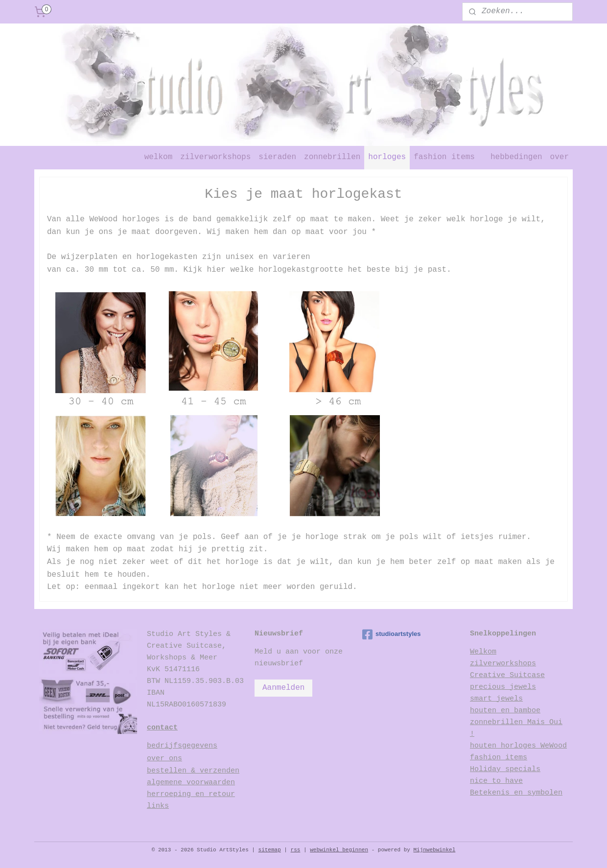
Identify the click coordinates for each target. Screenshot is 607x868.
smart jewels (496, 699)
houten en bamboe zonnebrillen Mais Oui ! (516, 722)
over (560, 157)
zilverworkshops (215, 157)
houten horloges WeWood (518, 746)
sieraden (277, 157)
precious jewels (503, 687)
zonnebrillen (332, 157)
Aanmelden (283, 688)
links (158, 806)
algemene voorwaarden (191, 783)
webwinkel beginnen (339, 850)
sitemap (270, 850)
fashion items (444, 157)
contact (162, 728)
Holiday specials (505, 769)
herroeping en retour (191, 794)
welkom (159, 157)
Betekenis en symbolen (516, 793)
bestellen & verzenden (193, 771)
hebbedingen (516, 157)
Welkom (483, 652)
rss (296, 850)
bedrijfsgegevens (182, 746)
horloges (387, 157)
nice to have (496, 781)
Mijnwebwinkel (434, 850)
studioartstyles (391, 634)
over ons (164, 759)
